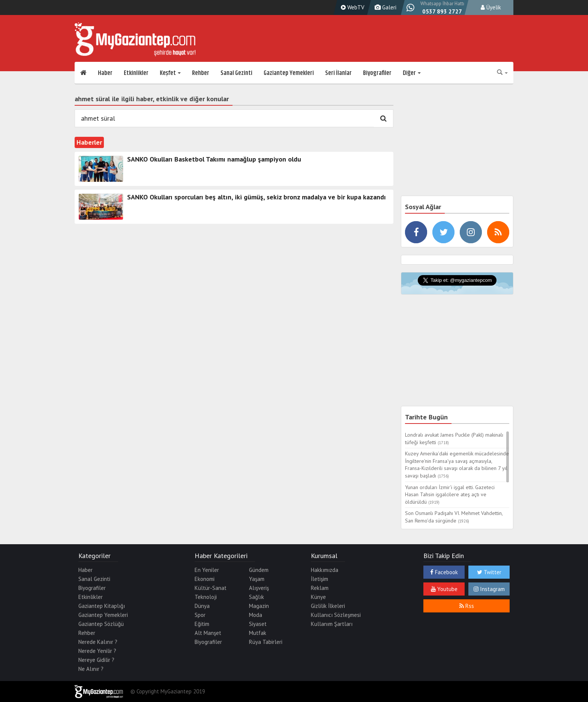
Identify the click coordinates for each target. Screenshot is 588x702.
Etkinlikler (136, 73)
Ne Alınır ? (91, 669)
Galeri (385, 7)
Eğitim (202, 624)
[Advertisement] (457, 139)
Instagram (489, 589)
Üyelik (491, 7)
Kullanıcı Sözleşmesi (336, 615)
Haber (105, 73)
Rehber (201, 73)
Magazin (259, 606)
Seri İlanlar (338, 73)
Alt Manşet (208, 633)
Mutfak (258, 633)
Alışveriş (259, 588)
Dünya (202, 606)
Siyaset (258, 624)
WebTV (352, 7)
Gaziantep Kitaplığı (102, 606)
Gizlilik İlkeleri (328, 606)
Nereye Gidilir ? (96, 660)
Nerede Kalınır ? (98, 642)
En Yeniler (207, 570)
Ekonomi (205, 579)
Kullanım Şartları (332, 624)
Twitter (489, 572)
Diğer (412, 73)
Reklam (320, 588)
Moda (256, 615)
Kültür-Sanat (211, 588)
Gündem (259, 570)
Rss (467, 606)
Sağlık (256, 597)
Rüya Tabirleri (266, 642)
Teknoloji (206, 597)
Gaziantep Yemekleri (289, 73)
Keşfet (170, 73)
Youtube (444, 589)
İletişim (319, 579)
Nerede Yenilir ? (97, 651)
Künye (318, 597)
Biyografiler (377, 73)
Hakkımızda (325, 570)
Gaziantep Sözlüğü (101, 624)
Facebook (444, 572)
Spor (200, 615)
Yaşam (257, 579)
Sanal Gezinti (236, 73)
